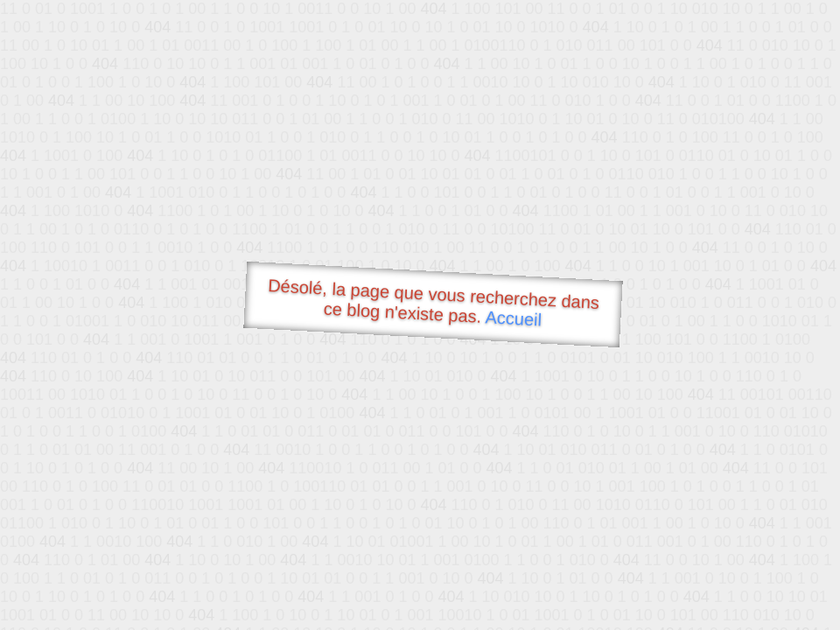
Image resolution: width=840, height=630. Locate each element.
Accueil (514, 318)
